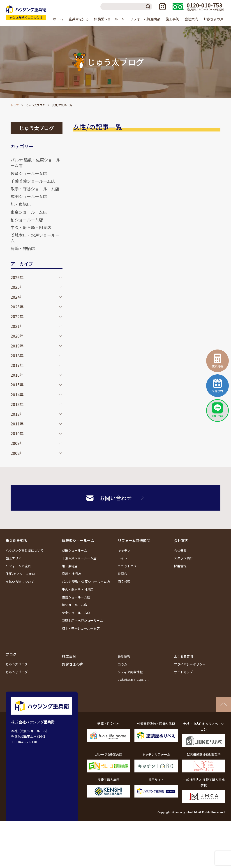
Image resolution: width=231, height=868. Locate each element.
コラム (122, 664)
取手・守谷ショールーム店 (35, 189)
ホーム (58, 19)
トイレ (122, 558)
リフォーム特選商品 (134, 540)
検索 (149, 7)
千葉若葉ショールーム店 (33, 181)
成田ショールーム (74, 550)
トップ (15, 105)
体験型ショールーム (78, 540)
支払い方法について (20, 582)
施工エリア (14, 558)
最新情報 (124, 656)
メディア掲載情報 (130, 672)
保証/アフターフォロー (22, 574)
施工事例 (172, 19)
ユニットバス (127, 566)
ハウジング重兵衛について (25, 550)
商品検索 (124, 582)
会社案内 (181, 540)
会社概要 (180, 550)
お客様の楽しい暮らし (134, 680)
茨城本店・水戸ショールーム (35, 238)
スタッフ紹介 (183, 558)
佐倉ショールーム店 (29, 173)
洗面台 (122, 574)
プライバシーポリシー (190, 664)
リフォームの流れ (18, 566)
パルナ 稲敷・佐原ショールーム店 (35, 163)
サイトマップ (183, 672)
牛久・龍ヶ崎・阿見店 (31, 227)
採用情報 (180, 566)
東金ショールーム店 (29, 212)
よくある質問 (183, 656)
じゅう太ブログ (35, 105)
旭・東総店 (21, 204)
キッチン (124, 550)
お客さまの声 (213, 19)
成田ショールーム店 (29, 196)
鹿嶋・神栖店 (23, 248)
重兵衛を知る (16, 540)
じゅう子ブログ (17, 672)
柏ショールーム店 (27, 220)
